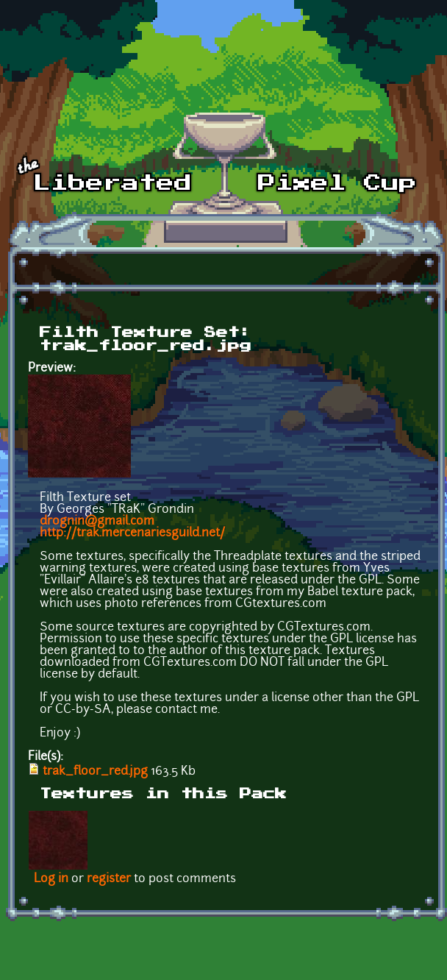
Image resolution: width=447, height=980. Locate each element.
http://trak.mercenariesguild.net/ (132, 533)
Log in (51, 879)
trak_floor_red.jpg (95, 772)
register (109, 879)
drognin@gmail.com (97, 522)
